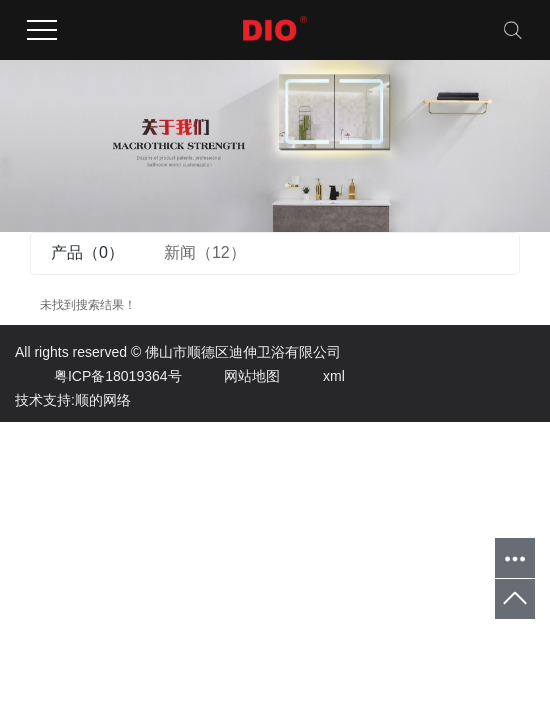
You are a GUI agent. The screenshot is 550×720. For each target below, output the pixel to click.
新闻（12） (205, 252)
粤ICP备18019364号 (98, 376)
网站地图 (232, 376)
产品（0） (87, 252)
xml (314, 376)
